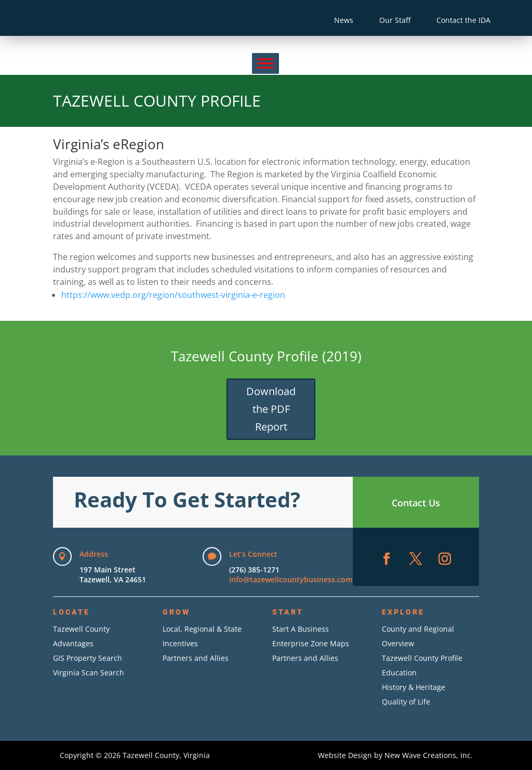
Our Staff (395, 20)
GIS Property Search (88, 658)
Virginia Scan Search (89, 673)
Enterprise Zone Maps (311, 643)
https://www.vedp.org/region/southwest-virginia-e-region (173, 295)
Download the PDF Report (271, 409)
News (344, 20)
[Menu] (265, 63)
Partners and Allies (196, 658)
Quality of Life (406, 702)
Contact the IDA (463, 20)
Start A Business (301, 629)
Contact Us (416, 503)
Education (399, 673)
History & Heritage (414, 687)
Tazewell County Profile (422, 658)
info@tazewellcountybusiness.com (291, 579)
